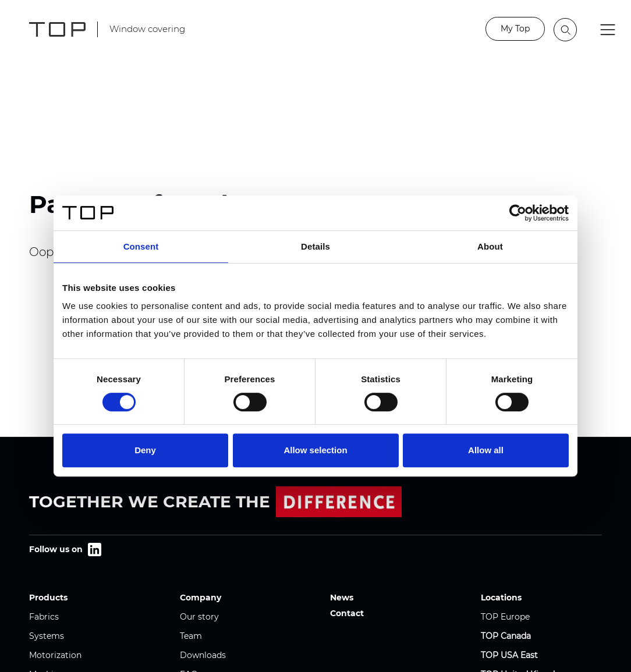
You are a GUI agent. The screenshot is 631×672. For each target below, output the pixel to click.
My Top (515, 29)
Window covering (147, 29)
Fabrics (44, 617)
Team (191, 636)
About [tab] (490, 246)
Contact (347, 613)
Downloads (203, 655)
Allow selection (315, 450)
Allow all (486, 450)
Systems (47, 636)
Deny (145, 450)
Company (201, 598)
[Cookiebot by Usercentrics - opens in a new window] (518, 213)
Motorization (55, 655)
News (342, 598)
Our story (199, 617)
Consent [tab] (141, 246)
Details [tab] (316, 246)
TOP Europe (505, 617)
